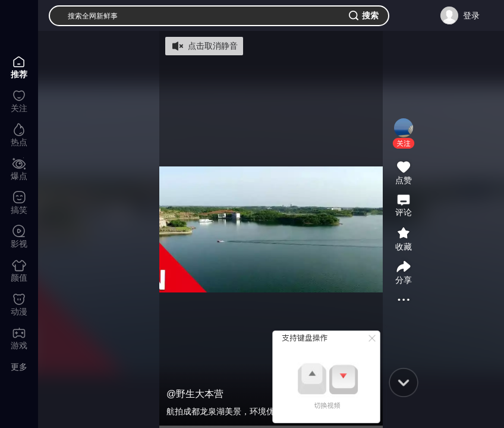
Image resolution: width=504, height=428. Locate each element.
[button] (404, 143)
